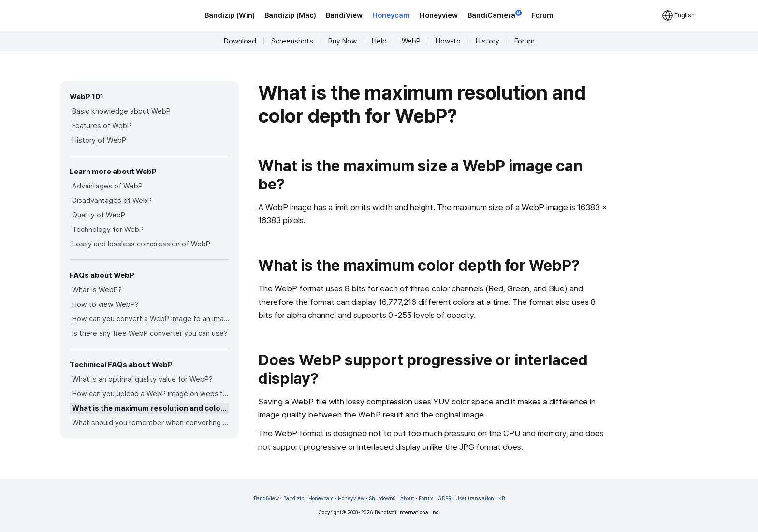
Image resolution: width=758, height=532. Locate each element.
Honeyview (439, 15)
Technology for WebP (108, 230)
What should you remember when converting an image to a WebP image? (151, 423)
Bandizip (294, 498)
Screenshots (292, 41)
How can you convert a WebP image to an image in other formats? (151, 319)
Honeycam (391, 15)
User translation (475, 498)
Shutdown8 (382, 498)
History (488, 41)
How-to (448, 41)
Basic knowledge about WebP (121, 111)
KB (502, 498)
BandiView (344, 15)
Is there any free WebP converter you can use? (150, 333)
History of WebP (99, 140)
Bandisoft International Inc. (407, 512)
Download (240, 41)
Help (379, 41)
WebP (411, 41)
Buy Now (343, 41)
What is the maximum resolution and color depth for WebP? (151, 408)
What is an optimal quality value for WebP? (142, 379)
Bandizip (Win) (230, 15)
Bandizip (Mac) (290, 15)
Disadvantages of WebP (112, 201)
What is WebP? (97, 290)
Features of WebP (102, 126)
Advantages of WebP (107, 186)
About (407, 498)
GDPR (445, 498)
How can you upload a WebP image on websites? (151, 394)
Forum (542, 15)
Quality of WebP (99, 215)
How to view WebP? (105, 304)
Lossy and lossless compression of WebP (141, 244)
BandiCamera (495, 15)
